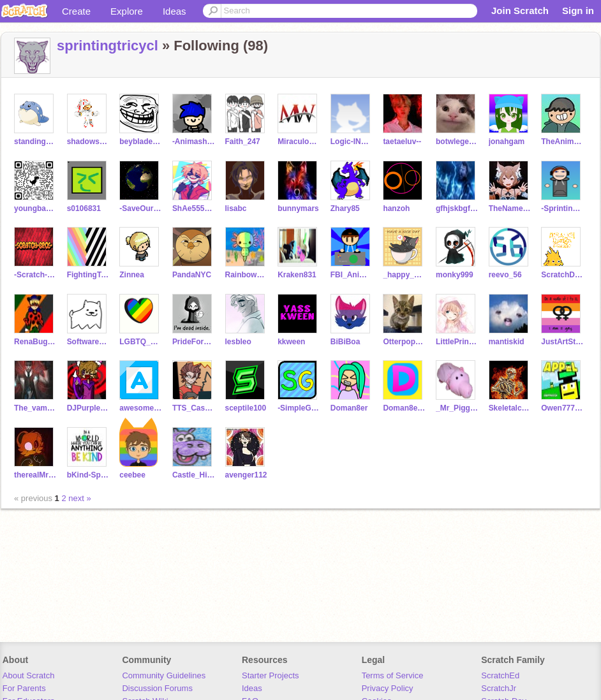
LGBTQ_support (141, 342)
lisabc (236, 208)
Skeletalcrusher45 (510, 408)
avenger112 (246, 475)
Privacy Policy (388, 688)
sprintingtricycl (108, 46)
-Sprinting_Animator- (562, 208)
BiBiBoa (345, 342)
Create (76, 11)
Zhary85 (345, 208)
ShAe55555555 (194, 208)
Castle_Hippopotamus (194, 475)
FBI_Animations (352, 275)
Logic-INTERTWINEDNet (352, 142)
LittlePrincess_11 (457, 342)
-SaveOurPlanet (141, 208)
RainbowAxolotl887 (247, 275)
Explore (127, 11)
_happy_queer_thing (404, 275)
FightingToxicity (88, 275)
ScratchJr (499, 688)
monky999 (455, 275)
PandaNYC (192, 275)
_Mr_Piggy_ (457, 408)
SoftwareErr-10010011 (88, 342)
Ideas (174, 11)
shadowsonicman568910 (88, 142)
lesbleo (238, 342)
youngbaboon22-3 (35, 208)
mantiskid (507, 342)
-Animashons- (194, 142)
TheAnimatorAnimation (562, 142)
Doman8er (349, 408)
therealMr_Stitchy (35, 475)
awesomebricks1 (141, 408)
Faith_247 (243, 142)
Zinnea (132, 275)
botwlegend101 (457, 142)
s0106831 (84, 208)
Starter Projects (271, 675)
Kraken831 (297, 275)
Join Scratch (520, 11)
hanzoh (396, 208)
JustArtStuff (562, 342)
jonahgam (507, 142)
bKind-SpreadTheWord (88, 475)
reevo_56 (505, 275)
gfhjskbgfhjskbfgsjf (457, 208)
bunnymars (298, 208)
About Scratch (29, 675)
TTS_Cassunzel (194, 408)
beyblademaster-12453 (141, 142)
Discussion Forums (157, 688)
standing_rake (35, 142)
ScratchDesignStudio (562, 275)
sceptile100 (246, 408)
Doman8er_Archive (404, 408)
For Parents (24, 688)
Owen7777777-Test (562, 408)
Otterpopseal (404, 342)
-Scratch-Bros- (35, 275)
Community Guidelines (164, 675)
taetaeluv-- (402, 142)
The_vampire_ (35, 408)
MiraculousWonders (299, 142)
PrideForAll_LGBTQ (194, 342)
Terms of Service (393, 675)
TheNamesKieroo (510, 208)
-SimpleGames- (299, 408)
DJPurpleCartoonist (88, 408)
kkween (291, 342)
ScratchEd (500, 675)
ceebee (132, 475)
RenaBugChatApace (35, 342)
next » (79, 498)
